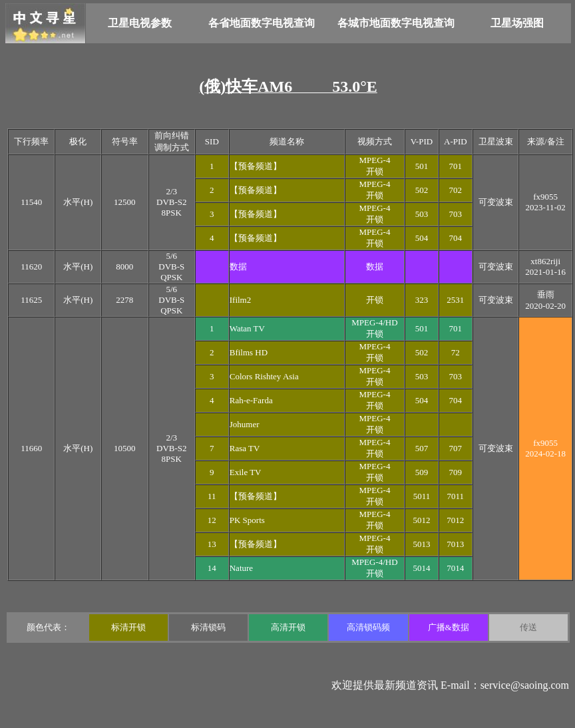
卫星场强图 (517, 23)
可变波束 (496, 202)
